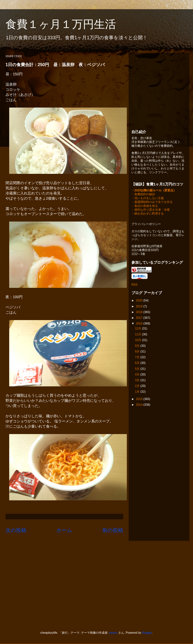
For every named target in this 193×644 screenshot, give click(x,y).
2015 (140, 399)
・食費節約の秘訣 (143, 195)
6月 (138, 363)
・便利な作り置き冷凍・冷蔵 (151, 210)
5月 (138, 369)
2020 (140, 301)
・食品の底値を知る (145, 206)
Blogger (147, 633)
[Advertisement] (34, 90)
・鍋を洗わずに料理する (148, 214)
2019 (140, 307)
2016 (140, 324)
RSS (134, 285)
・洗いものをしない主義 (148, 198)
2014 (140, 405)
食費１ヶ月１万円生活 (66, 24)
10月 (138, 340)
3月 (138, 381)
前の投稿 (113, 530)
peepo (113, 633)
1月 (138, 392)
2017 (140, 318)
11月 (138, 335)
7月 (138, 358)
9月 (138, 346)
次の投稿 (16, 530)
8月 (138, 352)
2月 (138, 386)
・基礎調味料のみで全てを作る (152, 202)
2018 (140, 312)
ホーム (64, 530)
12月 (138, 329)
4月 (138, 375)
